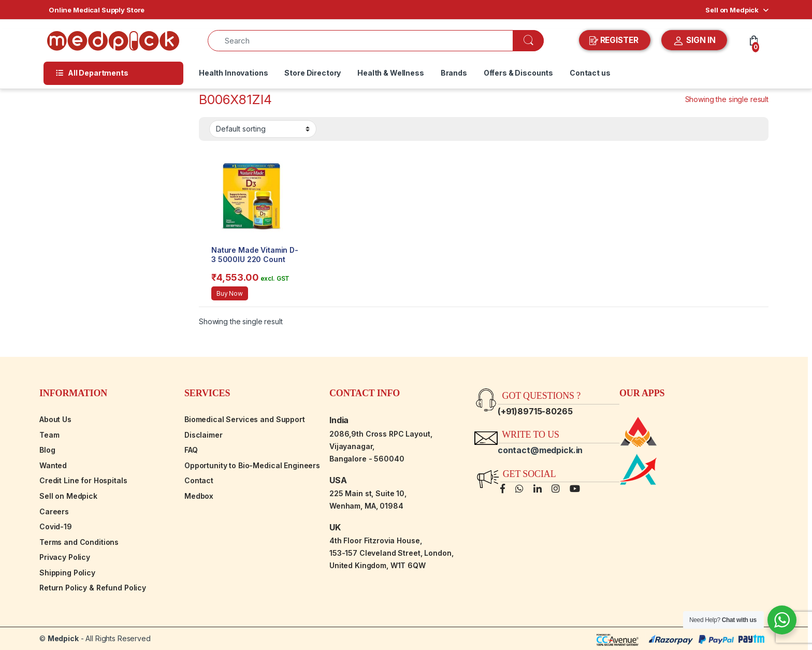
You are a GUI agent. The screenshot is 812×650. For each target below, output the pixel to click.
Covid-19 (56, 526)
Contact (199, 480)
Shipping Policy (67, 573)
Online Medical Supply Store (97, 10)
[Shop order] (263, 129)
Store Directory (313, 73)
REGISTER (615, 40)
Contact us (590, 73)
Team (49, 435)
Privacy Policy (65, 557)
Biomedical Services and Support (245, 419)
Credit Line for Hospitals (83, 480)
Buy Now (230, 293)
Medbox (199, 496)
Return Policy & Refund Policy (93, 588)
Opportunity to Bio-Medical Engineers (252, 465)
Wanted (53, 465)
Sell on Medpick (732, 10)
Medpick (63, 638)
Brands (454, 73)
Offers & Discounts (518, 73)
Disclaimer (204, 435)
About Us (55, 419)
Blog (47, 450)
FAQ (191, 450)
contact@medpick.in (540, 450)
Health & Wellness (391, 73)
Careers (54, 511)
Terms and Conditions (79, 542)
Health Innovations (233, 73)
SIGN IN (694, 41)
